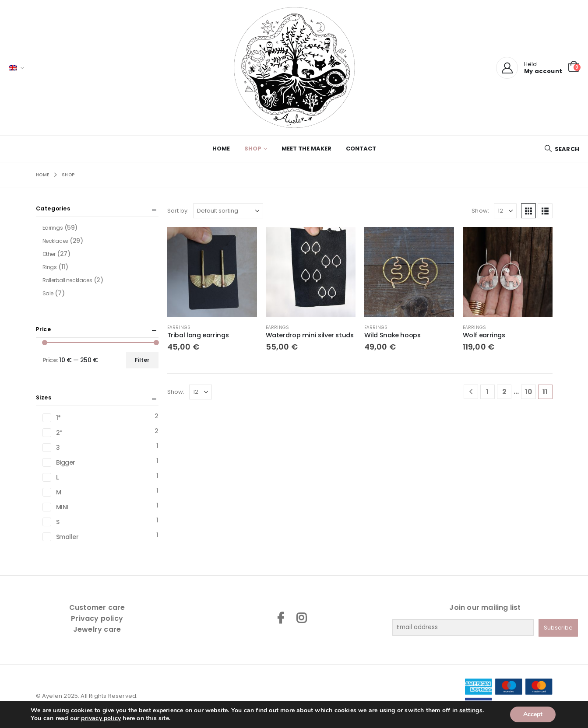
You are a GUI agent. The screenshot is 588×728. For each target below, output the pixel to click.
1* (58, 418)
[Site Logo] (294, 68)
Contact (361, 149)
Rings (50, 267)
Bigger (66, 462)
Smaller (67, 537)
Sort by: (178, 211)
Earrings (179, 327)
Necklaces (55, 241)
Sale (48, 293)
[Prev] (471, 392)
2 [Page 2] (504, 392)
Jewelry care (97, 629)
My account (543, 71)
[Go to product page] (212, 272)
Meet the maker (306, 149)
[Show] (505, 211)
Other (49, 254)
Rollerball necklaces (67, 280)
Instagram (301, 618)
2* (59, 433)
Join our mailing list (485, 607)
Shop (253, 149)
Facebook (281, 618)
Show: (480, 211)
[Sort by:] (228, 211)
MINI (62, 507)
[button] (562, 149)
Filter (142, 360)
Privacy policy (97, 618)
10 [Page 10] (528, 392)
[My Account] (507, 68)
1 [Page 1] (487, 392)
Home (221, 149)
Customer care (97, 607)
